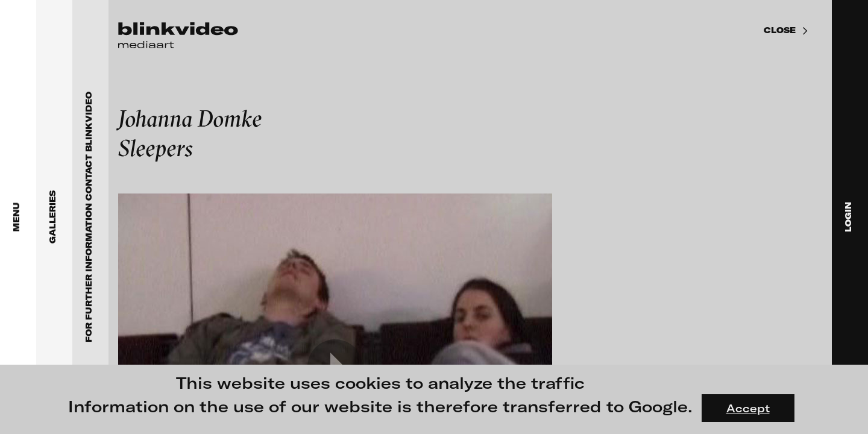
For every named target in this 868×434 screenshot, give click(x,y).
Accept (748, 408)
